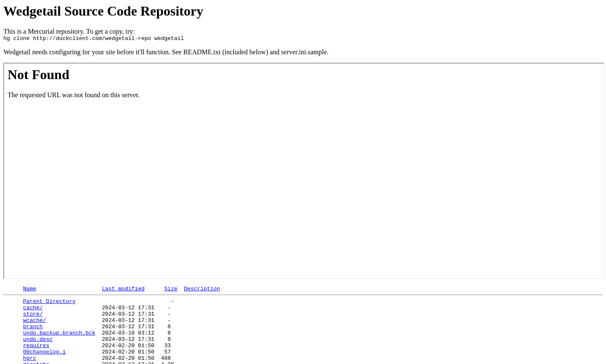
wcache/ (35, 327)
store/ (33, 320)
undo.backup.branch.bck (59, 343)
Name (30, 291)
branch (33, 335)
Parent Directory (49, 305)
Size (171, 291)
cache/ (33, 312)
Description (202, 291)
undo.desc (38, 350)
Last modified (123, 291)
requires (36, 358)
